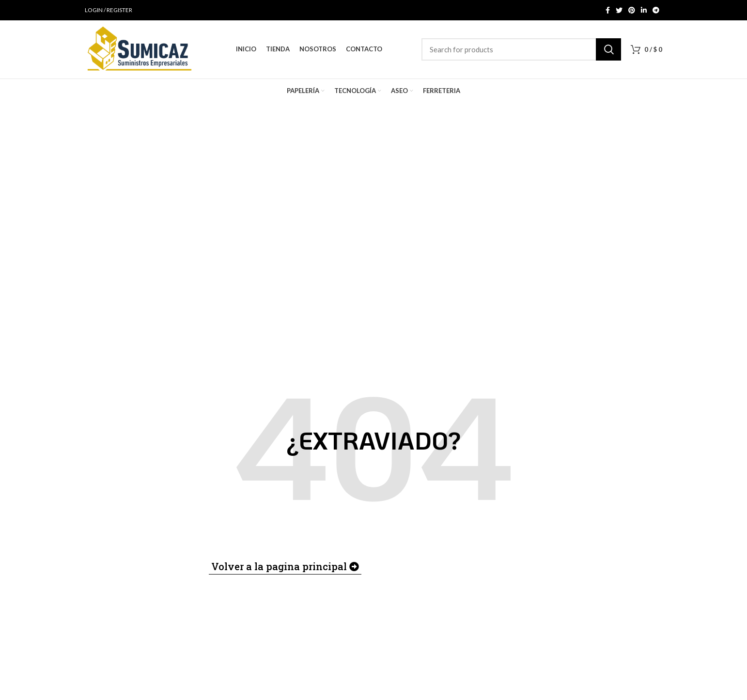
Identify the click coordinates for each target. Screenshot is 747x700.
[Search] (521, 49)
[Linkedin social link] (644, 10)
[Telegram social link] (656, 10)
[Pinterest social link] (632, 10)
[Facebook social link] (608, 10)
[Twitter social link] (619, 10)
